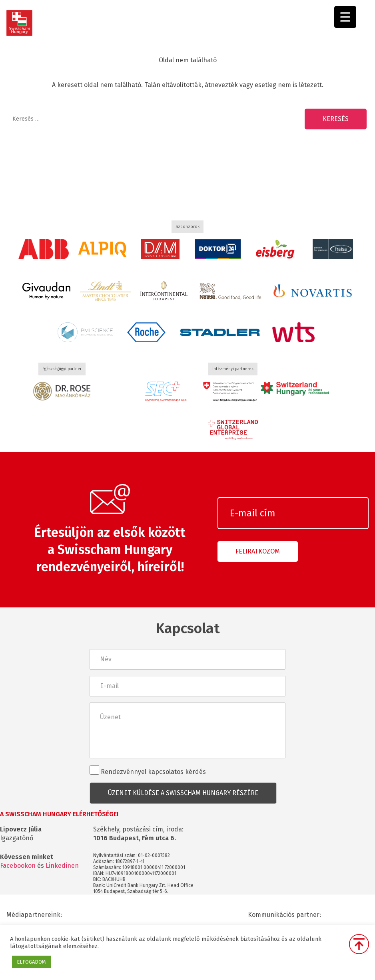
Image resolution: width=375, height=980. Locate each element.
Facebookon (18, 866)
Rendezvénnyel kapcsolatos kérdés (148, 770)
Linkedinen (62, 866)
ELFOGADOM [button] (31, 962)
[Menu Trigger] (345, 17)
